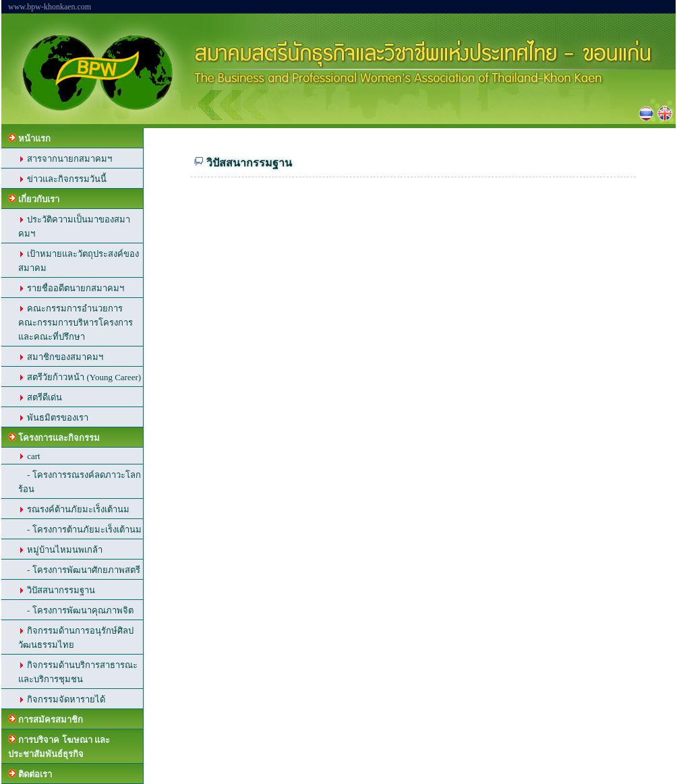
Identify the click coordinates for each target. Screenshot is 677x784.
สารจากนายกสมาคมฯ (65, 159)
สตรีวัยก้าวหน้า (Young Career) (80, 377)
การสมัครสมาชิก (46, 720)
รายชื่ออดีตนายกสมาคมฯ (71, 288)
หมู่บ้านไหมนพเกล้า (60, 550)
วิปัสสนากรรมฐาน (57, 590)
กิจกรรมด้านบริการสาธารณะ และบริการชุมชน (78, 672)
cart (29, 456)
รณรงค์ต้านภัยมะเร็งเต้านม (74, 509)
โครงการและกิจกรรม (54, 438)
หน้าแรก (29, 139)
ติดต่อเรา (30, 774)
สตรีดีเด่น (40, 397)
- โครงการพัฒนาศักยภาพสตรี (79, 570)
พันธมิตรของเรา (53, 418)
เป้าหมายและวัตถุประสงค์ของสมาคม (79, 261)
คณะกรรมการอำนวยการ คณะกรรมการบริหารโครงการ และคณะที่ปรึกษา (76, 323)
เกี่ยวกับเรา (34, 199)
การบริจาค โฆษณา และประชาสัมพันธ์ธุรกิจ (59, 747)
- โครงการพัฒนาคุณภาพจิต (76, 610)
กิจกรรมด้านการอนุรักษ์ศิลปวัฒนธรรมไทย (76, 638)
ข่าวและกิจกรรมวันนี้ (62, 179)
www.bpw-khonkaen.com (50, 7)
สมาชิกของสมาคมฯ (61, 357)
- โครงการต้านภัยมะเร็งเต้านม (80, 530)
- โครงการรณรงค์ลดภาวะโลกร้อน (80, 482)
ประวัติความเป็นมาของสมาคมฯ (74, 227)
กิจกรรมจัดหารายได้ (62, 699)
